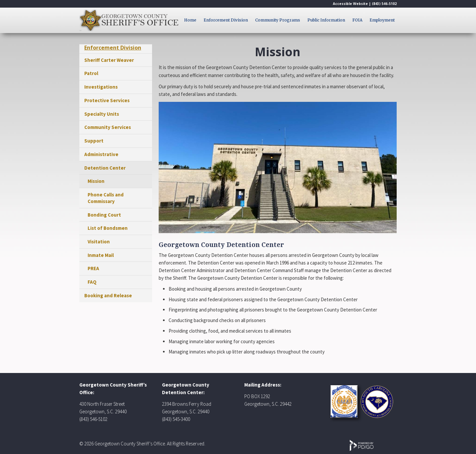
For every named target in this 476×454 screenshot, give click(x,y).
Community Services (108, 127)
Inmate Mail (101, 255)
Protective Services (107, 100)
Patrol (91, 73)
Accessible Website (350, 4)
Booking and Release (108, 295)
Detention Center (105, 168)
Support (94, 141)
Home (190, 20)
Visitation (99, 242)
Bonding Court (104, 215)
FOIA (357, 20)
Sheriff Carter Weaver (109, 60)
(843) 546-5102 (384, 4)
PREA (93, 268)
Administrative (101, 154)
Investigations (101, 87)
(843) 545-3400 (176, 419)
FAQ (92, 282)
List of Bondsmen (108, 228)
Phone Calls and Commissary (106, 198)
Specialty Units (102, 114)
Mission (96, 181)
